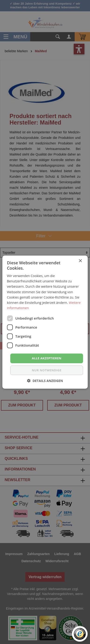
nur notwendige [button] (47, 370)
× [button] (80, 261)
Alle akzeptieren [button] (47, 358)
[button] (45, 381)
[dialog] (45, 322)
